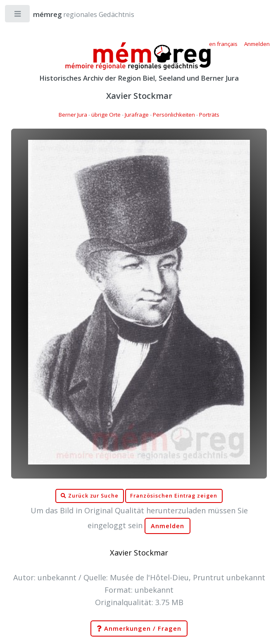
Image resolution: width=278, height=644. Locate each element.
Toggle (18, 16)
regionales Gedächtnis (75, 14)
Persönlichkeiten (174, 115)
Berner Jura (73, 115)
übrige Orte (106, 115)
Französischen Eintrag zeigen (174, 496)
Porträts (209, 115)
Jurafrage (137, 115)
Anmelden (168, 526)
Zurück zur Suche (90, 496)
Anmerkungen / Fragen (139, 629)
